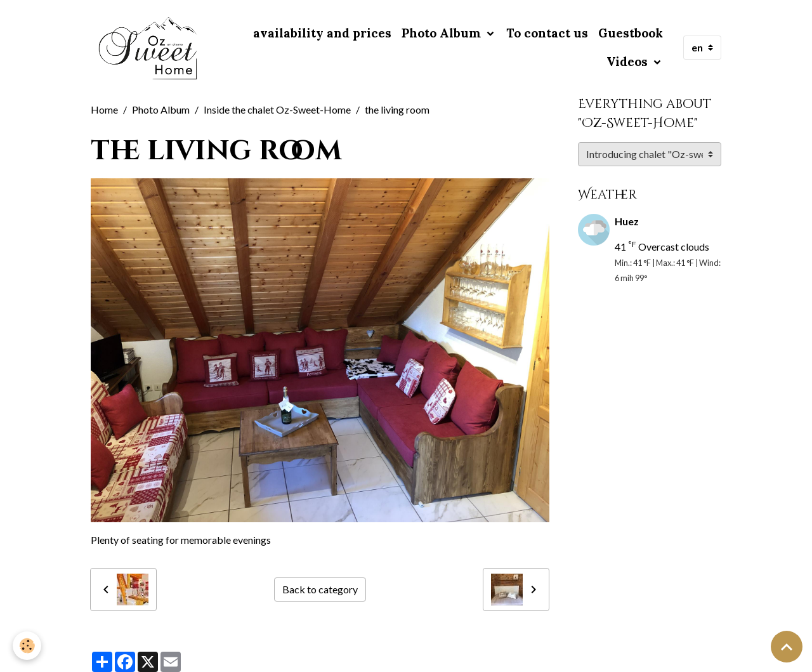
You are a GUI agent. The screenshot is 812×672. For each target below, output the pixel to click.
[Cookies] (27, 646)
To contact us (547, 33)
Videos (629, 62)
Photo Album (443, 33)
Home (104, 109)
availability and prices (322, 33)
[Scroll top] (787, 647)
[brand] (148, 47)
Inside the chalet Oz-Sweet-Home (277, 109)
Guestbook (631, 33)
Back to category (320, 589)
